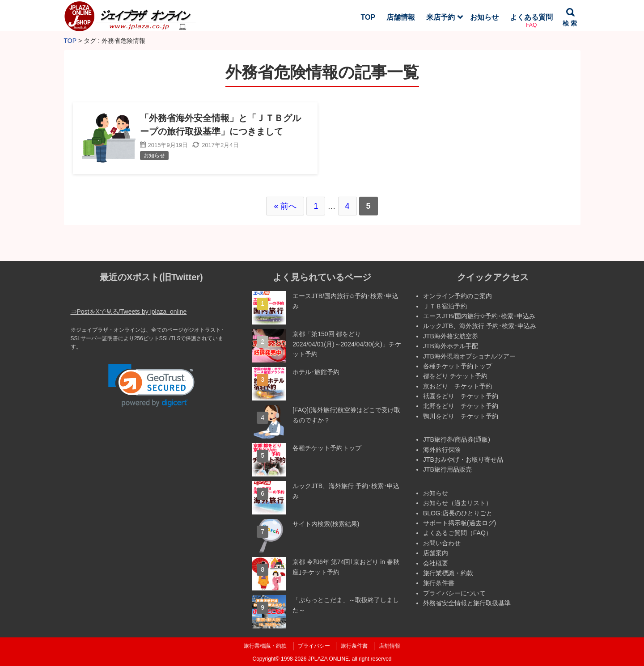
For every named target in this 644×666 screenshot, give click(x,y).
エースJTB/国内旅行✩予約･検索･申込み (479, 316)
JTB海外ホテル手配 (451, 346)
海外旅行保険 (442, 450)
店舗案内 (436, 553)
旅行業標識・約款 (448, 573)
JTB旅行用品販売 (447, 469)
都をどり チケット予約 (455, 376)
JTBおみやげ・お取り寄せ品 (463, 459)
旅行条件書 (439, 583)
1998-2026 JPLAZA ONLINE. (316, 659)
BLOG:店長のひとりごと (458, 513)
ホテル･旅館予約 (316, 372)
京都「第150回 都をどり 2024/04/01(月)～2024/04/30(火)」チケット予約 (347, 344)
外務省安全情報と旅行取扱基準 (467, 603)
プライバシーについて (454, 593)
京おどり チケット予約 (458, 386)
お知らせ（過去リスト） (458, 503)
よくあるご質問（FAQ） (458, 533)
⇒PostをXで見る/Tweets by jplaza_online (129, 312)
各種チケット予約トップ (327, 448)
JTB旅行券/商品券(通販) (457, 439)
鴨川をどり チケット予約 (461, 416)
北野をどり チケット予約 (461, 406)
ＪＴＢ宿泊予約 (445, 306)
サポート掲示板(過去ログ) (460, 523)
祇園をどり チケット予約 (461, 396)
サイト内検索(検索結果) (326, 524)
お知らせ (436, 493)
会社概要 (436, 563)
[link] (151, 386)
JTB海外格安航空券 (451, 336)
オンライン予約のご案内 (458, 296)
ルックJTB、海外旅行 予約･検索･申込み (480, 326)
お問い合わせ (442, 543)
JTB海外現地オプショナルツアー (469, 356)
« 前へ (285, 206)
